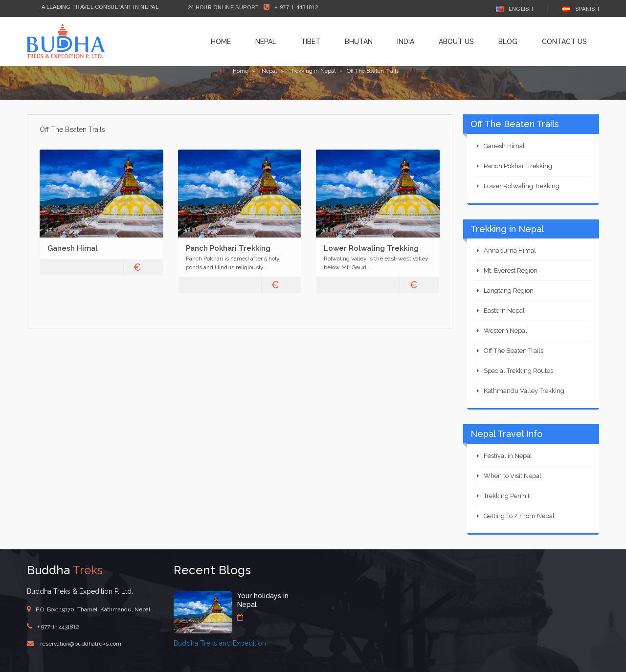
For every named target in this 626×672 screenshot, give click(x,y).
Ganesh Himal (73, 248)
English (514, 9)
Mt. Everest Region (511, 271)
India (406, 42)
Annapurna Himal (510, 250)
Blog (508, 42)
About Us (456, 42)
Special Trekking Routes (518, 371)
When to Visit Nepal (513, 476)
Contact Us (564, 42)
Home (221, 42)
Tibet (311, 42)
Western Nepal (505, 331)
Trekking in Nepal (313, 71)
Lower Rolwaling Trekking (371, 248)
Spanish (581, 9)
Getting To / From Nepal (519, 516)
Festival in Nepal (508, 456)
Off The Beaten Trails (514, 351)
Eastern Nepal (504, 311)
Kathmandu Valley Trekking (524, 391)
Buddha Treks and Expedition (220, 643)
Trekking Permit (507, 496)
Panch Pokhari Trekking (228, 248)
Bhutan (359, 42)
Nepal (266, 42)
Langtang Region (509, 291)
